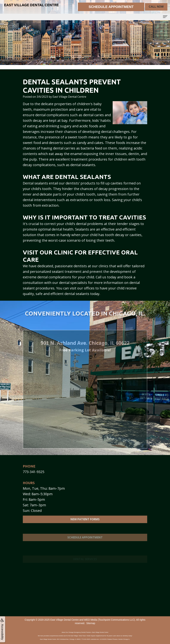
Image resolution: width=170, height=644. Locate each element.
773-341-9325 (34, 472)
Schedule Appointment (85, 546)
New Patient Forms (85, 524)
